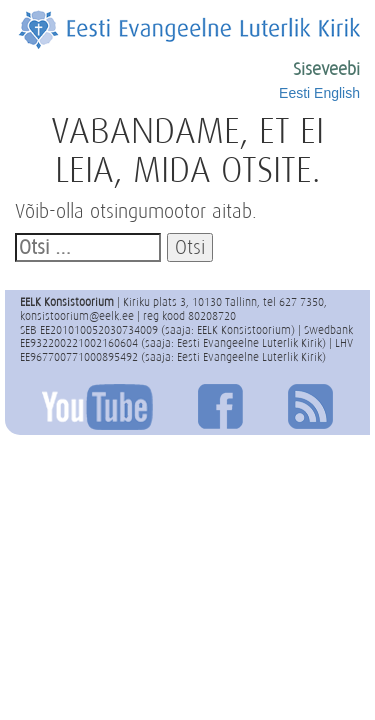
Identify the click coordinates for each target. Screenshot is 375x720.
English (337, 93)
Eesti (294, 93)
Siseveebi (326, 69)
